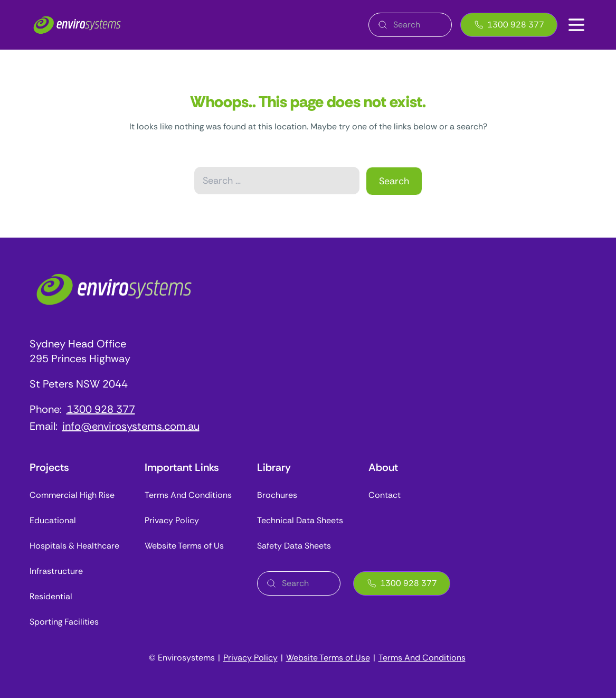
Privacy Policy (172, 520)
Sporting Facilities (64, 622)
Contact (385, 495)
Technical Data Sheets (300, 520)
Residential (51, 596)
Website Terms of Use (328, 658)
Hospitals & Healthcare (74, 546)
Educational (53, 520)
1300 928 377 (509, 25)
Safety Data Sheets (294, 546)
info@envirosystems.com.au (131, 426)
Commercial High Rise (72, 495)
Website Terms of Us (184, 546)
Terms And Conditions (188, 495)
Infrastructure (56, 571)
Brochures (277, 495)
